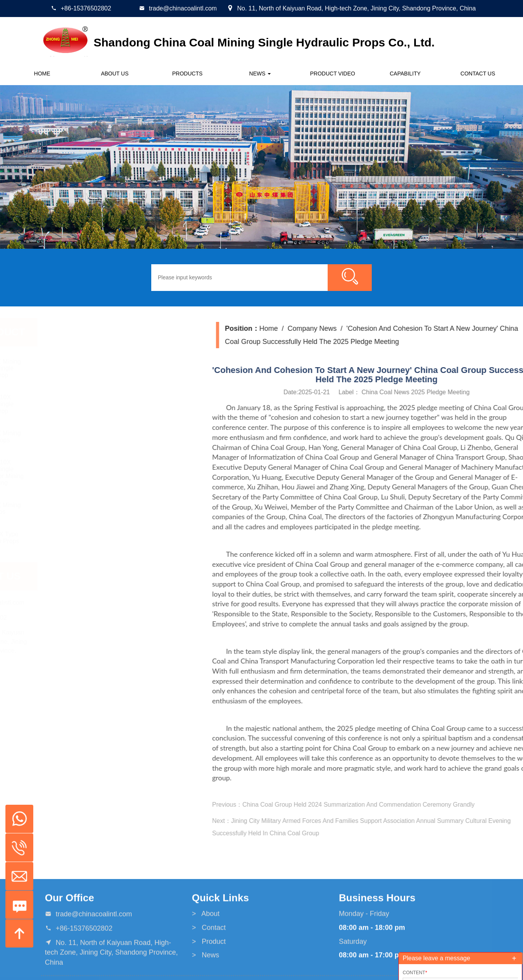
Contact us (478, 74)
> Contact (209, 974)
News (260, 74)
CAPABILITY (405, 74)
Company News (441, 328)
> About (206, 961)
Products (187, 74)
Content (415, 973)
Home (42, 74)
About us (115, 74)
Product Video (333, 74)
